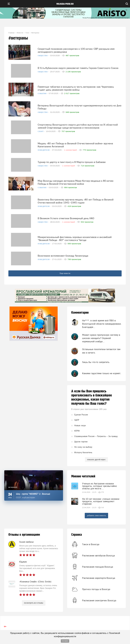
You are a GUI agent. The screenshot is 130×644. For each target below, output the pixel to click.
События (42, 93)
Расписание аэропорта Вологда (99, 578)
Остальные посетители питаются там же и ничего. (101, 351)
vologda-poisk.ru (65, 4)
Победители (44, 150)
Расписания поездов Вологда (98, 567)
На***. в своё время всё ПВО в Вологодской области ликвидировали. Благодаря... (102, 324)
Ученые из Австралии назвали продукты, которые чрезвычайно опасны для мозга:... (99, 486)
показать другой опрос (96, 460)
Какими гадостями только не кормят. (102, 373)
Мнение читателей (83, 476)
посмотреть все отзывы (34, 603)
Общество (43, 56)
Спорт (41, 131)
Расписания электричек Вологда (99, 600)
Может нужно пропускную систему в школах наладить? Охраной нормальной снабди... (101, 338)
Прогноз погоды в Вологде (96, 589)
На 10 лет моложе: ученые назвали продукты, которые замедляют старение (101, 501)
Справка (77, 535)
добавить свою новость (96, 516)
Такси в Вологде (91, 544)
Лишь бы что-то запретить (96, 362)
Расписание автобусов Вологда (98, 556)
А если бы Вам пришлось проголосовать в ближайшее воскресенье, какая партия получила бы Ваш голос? (92, 397)
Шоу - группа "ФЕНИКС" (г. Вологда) (33, 494)
